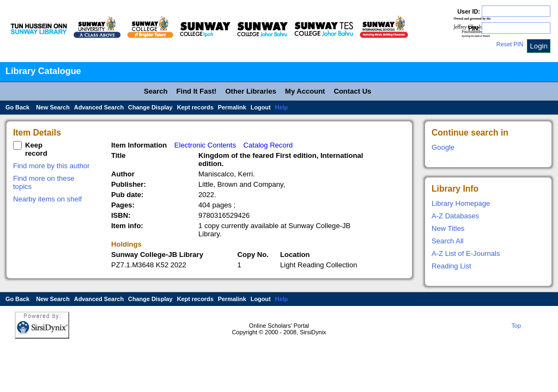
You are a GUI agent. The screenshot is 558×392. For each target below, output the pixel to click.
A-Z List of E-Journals (466, 253)
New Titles (448, 228)
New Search (53, 107)
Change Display (150, 107)
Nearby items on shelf (47, 199)
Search (156, 91)
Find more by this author (51, 166)
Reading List (451, 266)
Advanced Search (99, 107)
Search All (448, 241)
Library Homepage (461, 203)
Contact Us (352, 91)
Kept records (195, 107)
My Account (305, 91)
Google (443, 147)
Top (516, 326)
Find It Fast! (197, 91)
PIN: (474, 28)
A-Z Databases (455, 216)
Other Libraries (251, 91)
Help (282, 107)
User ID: (469, 11)
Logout (261, 107)
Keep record (36, 149)
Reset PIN (510, 44)
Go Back (17, 107)
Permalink (232, 107)
